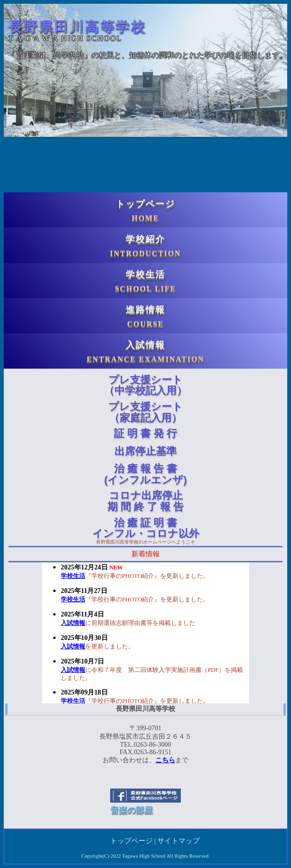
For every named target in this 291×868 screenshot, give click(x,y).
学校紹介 (145, 246)
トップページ (145, 210)
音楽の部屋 (131, 810)
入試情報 (145, 351)
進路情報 (145, 316)
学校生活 (145, 281)
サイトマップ (178, 841)
